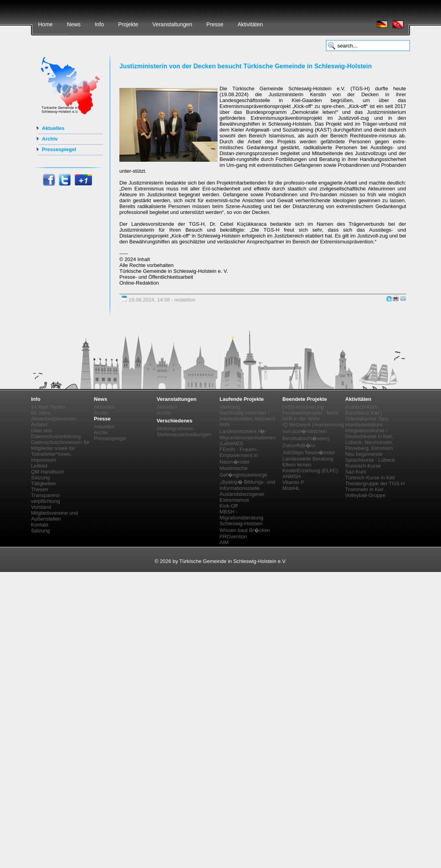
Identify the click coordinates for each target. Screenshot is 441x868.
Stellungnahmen (175, 429)
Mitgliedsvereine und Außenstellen (54, 516)
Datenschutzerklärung (56, 436)
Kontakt (40, 525)
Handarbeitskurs (364, 425)
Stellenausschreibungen (184, 434)
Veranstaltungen (172, 24)
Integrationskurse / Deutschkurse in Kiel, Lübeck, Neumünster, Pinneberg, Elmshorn (369, 439)
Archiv (50, 139)
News (74, 24)
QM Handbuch (48, 472)
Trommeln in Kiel (364, 489)
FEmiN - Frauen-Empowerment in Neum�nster (239, 456)
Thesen (39, 489)
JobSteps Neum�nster (309, 452)
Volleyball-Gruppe (365, 495)
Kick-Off (229, 506)
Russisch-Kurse (363, 466)
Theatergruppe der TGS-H (375, 483)
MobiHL (291, 488)
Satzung (40, 478)
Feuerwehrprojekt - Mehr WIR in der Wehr (310, 416)
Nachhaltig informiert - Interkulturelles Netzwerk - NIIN (249, 419)
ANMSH (292, 476)
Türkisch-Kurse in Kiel (370, 478)
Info (99, 24)
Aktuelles (53, 128)
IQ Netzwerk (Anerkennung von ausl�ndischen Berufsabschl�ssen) (313, 431)
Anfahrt (39, 425)
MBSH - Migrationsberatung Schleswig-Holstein (241, 518)
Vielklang (230, 407)
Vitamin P (293, 482)
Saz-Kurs (356, 472)
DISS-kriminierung (303, 407)
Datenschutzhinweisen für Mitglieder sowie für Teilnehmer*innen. (60, 448)
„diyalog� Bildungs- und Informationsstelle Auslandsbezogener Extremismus (247, 491)
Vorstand (41, 507)
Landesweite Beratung (308, 459)
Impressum (44, 460)
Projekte (128, 24)
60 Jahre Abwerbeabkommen (54, 416)
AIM (224, 542)
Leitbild (39, 466)
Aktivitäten (250, 24)
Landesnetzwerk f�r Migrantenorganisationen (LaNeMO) (248, 437)
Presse (215, 24)
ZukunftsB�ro (299, 445)
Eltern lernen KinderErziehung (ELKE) (310, 468)
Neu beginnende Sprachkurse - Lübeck (370, 457)
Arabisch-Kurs (361, 407)
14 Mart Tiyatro (48, 407)
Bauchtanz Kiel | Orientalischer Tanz (367, 416)
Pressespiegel (59, 149)
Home (45, 24)
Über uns (41, 430)
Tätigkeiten (44, 483)
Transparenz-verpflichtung (46, 498)
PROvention (233, 536)
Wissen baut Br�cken (245, 530)
